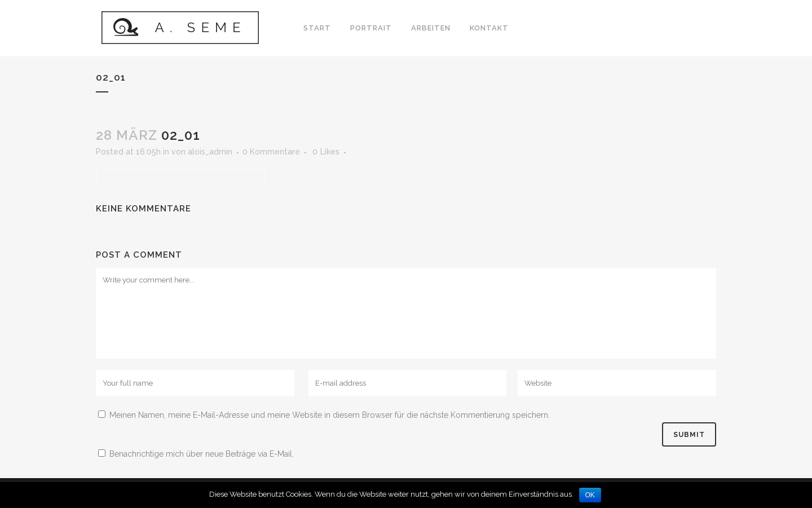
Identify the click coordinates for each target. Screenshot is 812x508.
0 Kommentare (271, 152)
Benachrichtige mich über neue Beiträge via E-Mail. (202, 454)
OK (590, 495)
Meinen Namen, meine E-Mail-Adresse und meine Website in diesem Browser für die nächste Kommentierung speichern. (330, 415)
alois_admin (210, 152)
